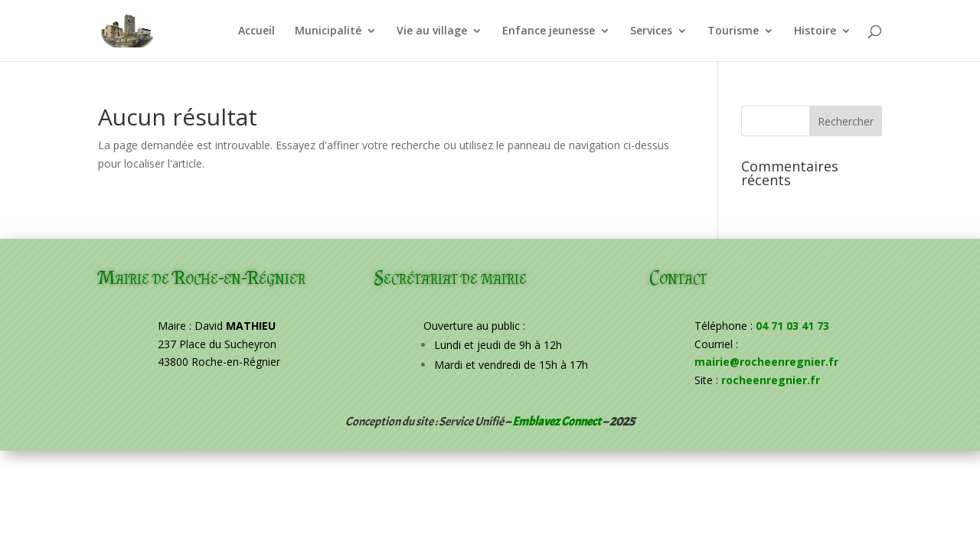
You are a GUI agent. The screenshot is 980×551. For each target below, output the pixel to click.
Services (651, 31)
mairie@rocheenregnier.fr (766, 362)
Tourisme (733, 31)
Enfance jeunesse (549, 31)
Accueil (256, 31)
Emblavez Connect (557, 422)
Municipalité (328, 31)
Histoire (815, 31)
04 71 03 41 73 (792, 326)
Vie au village (432, 31)
